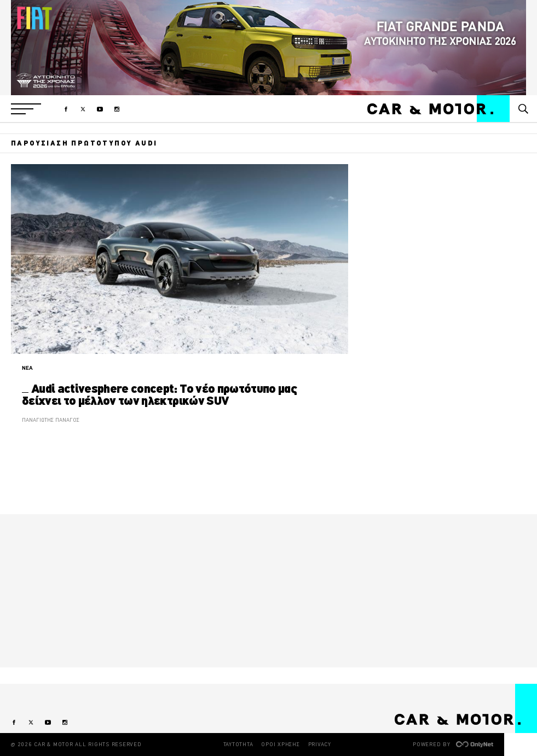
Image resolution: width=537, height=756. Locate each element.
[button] (26, 109)
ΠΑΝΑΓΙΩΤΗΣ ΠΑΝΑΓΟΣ (51, 420)
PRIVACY (320, 744)
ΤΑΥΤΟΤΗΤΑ (238, 744)
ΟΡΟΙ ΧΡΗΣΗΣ (280, 744)
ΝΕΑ (27, 368)
